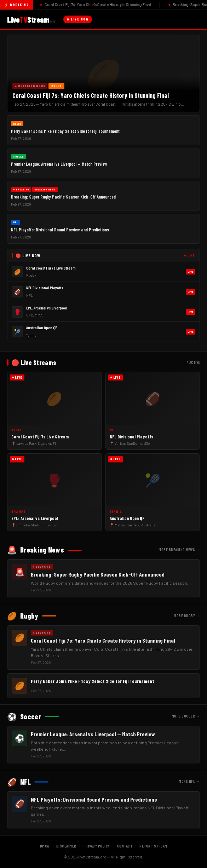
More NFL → (189, 781)
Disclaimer (66, 846)
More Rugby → (187, 616)
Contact (125, 846)
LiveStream (31, 19)
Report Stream (153, 846)
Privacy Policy (97, 846)
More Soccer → (186, 716)
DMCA (45, 846)
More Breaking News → (179, 550)
